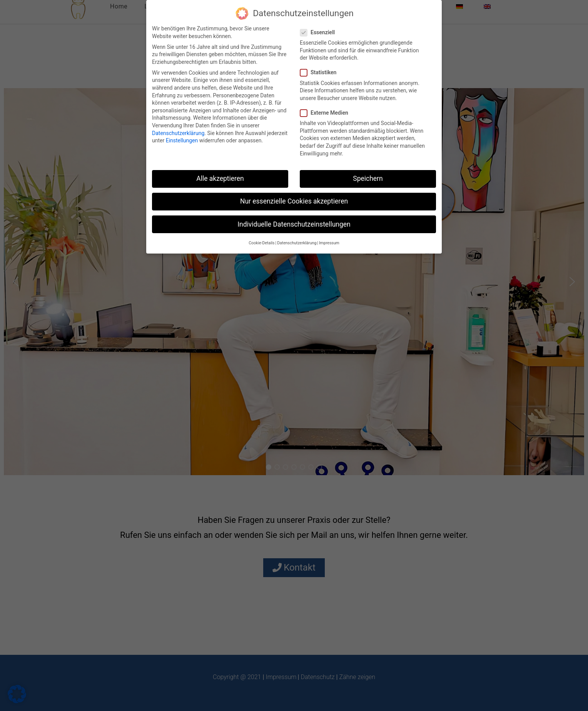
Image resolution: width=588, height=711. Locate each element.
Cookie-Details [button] (261, 243)
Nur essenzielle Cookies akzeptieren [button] (294, 201)
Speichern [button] (368, 179)
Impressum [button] (329, 243)
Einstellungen (182, 140)
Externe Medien (327, 113)
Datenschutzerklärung (178, 133)
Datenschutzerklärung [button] (297, 243)
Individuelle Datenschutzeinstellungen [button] (294, 224)
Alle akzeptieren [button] (220, 179)
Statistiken (321, 73)
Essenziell (321, 33)
